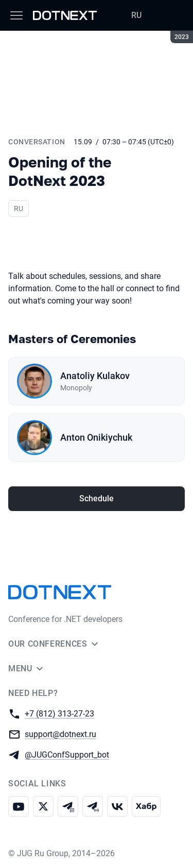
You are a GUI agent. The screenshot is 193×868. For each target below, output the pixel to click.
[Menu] (16, 15)
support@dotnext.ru (60, 734)
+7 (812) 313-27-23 (59, 713)
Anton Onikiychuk (96, 437)
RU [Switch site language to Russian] (136, 15)
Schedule (97, 498)
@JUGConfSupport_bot (67, 754)
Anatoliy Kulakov (95, 376)
